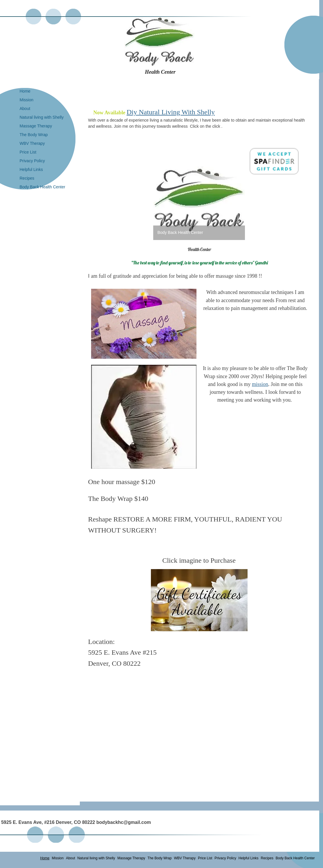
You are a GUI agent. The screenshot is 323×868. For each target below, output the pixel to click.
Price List (28, 152)
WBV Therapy (32, 143)
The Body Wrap (34, 135)
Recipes (27, 178)
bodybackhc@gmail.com (124, 822)
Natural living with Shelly (42, 117)
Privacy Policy (32, 161)
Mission (27, 100)
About (25, 109)
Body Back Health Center (43, 187)
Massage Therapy (36, 126)
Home (25, 91)
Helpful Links (31, 169)
